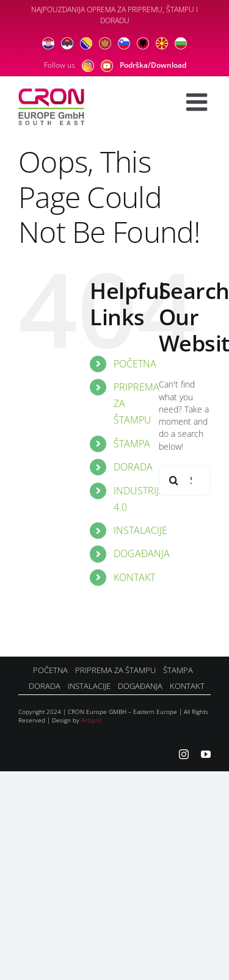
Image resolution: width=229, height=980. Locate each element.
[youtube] (206, 754)
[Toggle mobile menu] (198, 102)
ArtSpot (91, 720)
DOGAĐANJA (142, 553)
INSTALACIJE (140, 530)
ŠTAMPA (132, 444)
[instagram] (184, 754)
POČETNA (135, 364)
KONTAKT (134, 577)
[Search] (174, 480)
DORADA (133, 467)
